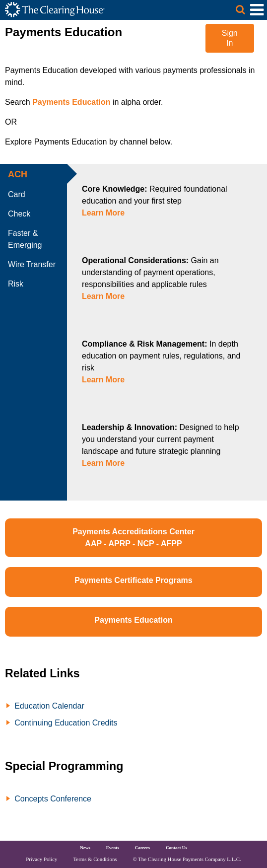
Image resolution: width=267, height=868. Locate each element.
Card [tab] (17, 194)
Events (113, 848)
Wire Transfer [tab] (32, 264)
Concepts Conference (53, 799)
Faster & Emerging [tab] (25, 239)
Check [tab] (19, 214)
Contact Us (176, 848)
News (85, 848)
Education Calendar (49, 706)
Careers (142, 848)
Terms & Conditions (95, 859)
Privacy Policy (41, 859)
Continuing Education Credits (66, 723)
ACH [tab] (18, 174)
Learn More (103, 213)
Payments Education (71, 102)
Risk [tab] (16, 284)
